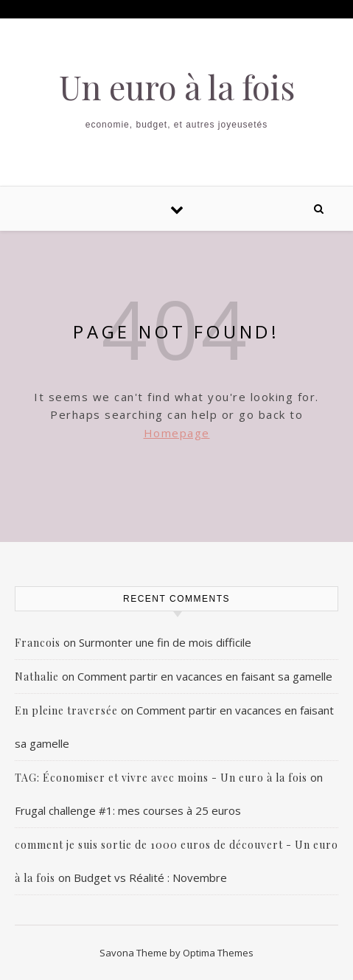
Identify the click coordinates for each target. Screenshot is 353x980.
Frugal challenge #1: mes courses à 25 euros (128, 810)
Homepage (177, 433)
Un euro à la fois (177, 87)
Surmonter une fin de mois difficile (165, 642)
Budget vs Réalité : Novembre (150, 878)
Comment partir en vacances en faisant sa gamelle (205, 676)
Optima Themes (218, 953)
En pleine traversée (66, 710)
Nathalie (37, 677)
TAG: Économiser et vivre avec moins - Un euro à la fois (161, 778)
